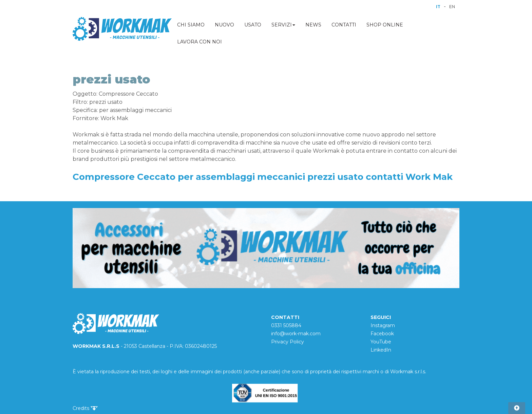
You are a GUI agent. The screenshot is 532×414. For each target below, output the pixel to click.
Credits (85, 408)
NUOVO (224, 25)
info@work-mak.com (296, 334)
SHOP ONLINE (385, 25)
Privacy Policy (288, 342)
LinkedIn (381, 350)
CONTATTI (344, 25)
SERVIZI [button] (283, 25)
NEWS (313, 25)
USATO (253, 25)
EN (452, 7)
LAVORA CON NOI (199, 42)
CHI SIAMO (191, 25)
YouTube (381, 342)
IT (438, 7)
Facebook (382, 334)
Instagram (383, 325)
